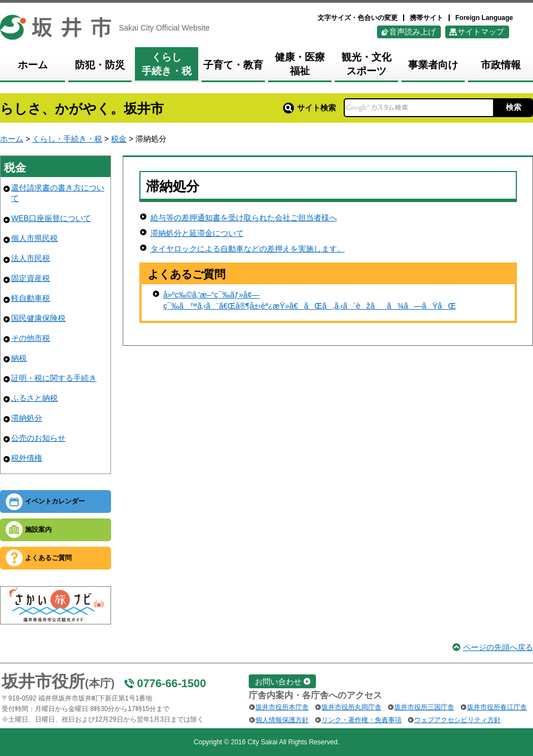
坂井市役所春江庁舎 (497, 707)
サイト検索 (310, 108)
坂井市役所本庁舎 (282, 707)
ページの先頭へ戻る (498, 647)
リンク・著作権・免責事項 (361, 720)
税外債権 (27, 458)
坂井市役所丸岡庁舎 (351, 707)
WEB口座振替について (51, 218)
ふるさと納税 (34, 398)
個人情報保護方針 (282, 720)
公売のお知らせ (38, 438)
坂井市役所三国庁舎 (424, 707)
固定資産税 (31, 278)
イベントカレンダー (55, 501)
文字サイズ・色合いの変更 (358, 18)
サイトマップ (481, 32)
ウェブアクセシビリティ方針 (457, 720)
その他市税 (31, 338)
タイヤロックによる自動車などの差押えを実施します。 (248, 249)
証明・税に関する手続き (54, 378)
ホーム (12, 139)
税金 (119, 139)
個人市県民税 (34, 238)
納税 (19, 358)
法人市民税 (31, 258)
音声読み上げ (413, 32)
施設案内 (38, 530)
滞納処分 (27, 418)
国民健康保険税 (38, 318)
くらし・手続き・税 (67, 139)
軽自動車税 (31, 298)
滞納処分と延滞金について (197, 233)
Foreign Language (484, 18)
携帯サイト (426, 18)
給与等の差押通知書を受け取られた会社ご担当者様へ (244, 218)
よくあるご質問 (48, 558)
